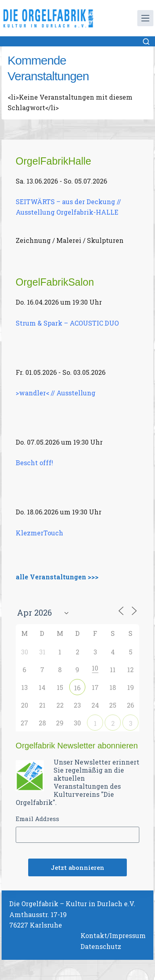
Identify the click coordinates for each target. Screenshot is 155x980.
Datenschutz (101, 946)
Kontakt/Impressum (113, 935)
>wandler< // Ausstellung (56, 393)
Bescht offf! (34, 463)
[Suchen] (146, 42)
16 (77, 688)
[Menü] (145, 18)
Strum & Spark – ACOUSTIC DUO (67, 323)
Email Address (37, 819)
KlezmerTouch (39, 533)
